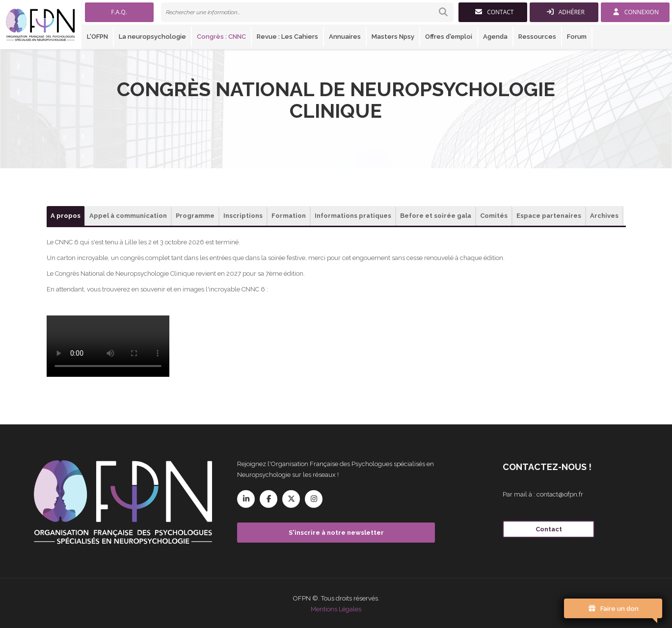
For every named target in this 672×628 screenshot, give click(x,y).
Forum (577, 37)
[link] (307, 12)
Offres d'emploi (449, 37)
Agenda (495, 37)
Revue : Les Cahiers (287, 37)
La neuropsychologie (152, 37)
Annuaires (345, 37)
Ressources (537, 37)
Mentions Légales (336, 609)
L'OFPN (97, 37)
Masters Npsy (393, 37)
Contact (549, 529)
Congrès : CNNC (221, 37)
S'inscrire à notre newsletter (336, 533)
